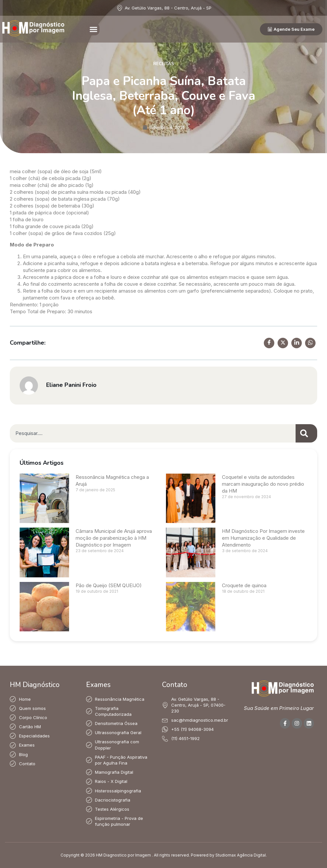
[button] (94, 29)
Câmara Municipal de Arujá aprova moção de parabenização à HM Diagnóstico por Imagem (114, 538)
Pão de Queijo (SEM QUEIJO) (109, 585)
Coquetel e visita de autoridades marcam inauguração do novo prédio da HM (263, 484)
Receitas (164, 64)
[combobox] (153, 433)
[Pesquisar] (306, 433)
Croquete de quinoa (244, 585)
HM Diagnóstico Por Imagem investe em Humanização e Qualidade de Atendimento (263, 538)
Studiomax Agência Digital (241, 855)
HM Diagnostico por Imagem (123, 855)
